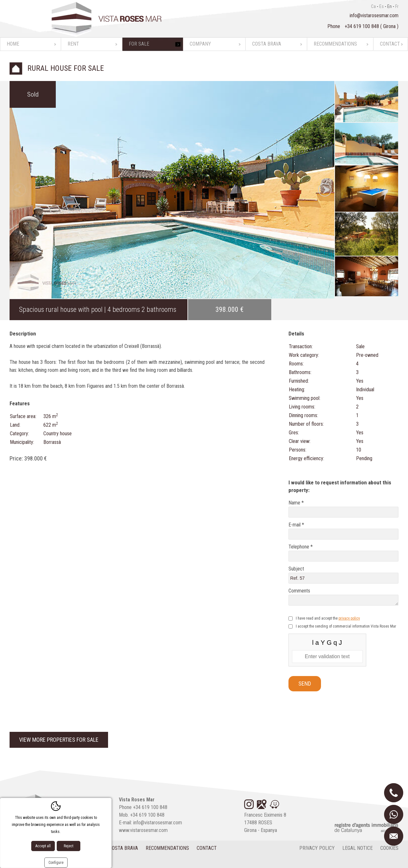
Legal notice (357, 848)
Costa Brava (267, 44)
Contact (390, 44)
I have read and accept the (328, 618)
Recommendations (335, 44)
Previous (19, 190)
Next (325, 190)
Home (13, 44)
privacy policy (349, 618)
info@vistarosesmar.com (374, 15)
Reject (69, 846)
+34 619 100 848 (362, 26)
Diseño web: (34, 861)
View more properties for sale (59, 740)
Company (200, 44)
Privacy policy (317, 848)
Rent (73, 44)
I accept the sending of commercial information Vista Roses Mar (346, 626)
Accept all (43, 846)
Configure (56, 863)
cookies (389, 848)
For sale (139, 44)
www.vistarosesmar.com (143, 830)
